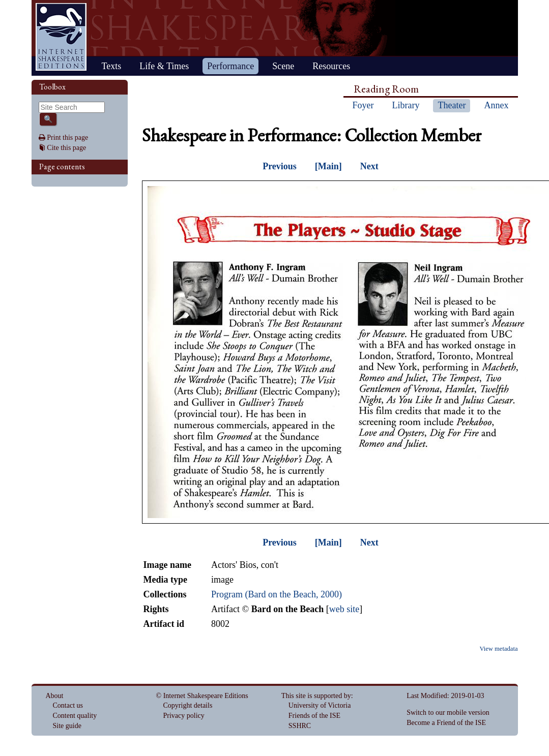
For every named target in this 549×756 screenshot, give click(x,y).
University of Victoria (320, 705)
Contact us (68, 705)
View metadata (498, 649)
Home (61, 37)
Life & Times (164, 66)
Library (406, 105)
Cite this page (66, 148)
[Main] (328, 166)
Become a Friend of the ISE (446, 723)
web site (344, 609)
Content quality (75, 716)
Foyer (363, 105)
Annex (496, 105)
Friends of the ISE (314, 716)
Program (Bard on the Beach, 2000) (277, 594)
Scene (283, 66)
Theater (452, 105)
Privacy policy (184, 716)
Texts (112, 66)
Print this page (67, 138)
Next (369, 166)
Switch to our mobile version (448, 713)
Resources (331, 66)
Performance (230, 66)
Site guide (67, 726)
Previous (280, 166)
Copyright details (188, 705)
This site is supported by (316, 696)
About (55, 696)
